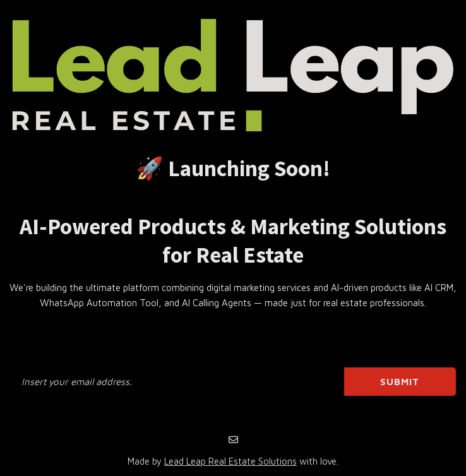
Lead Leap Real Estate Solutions (230, 461)
